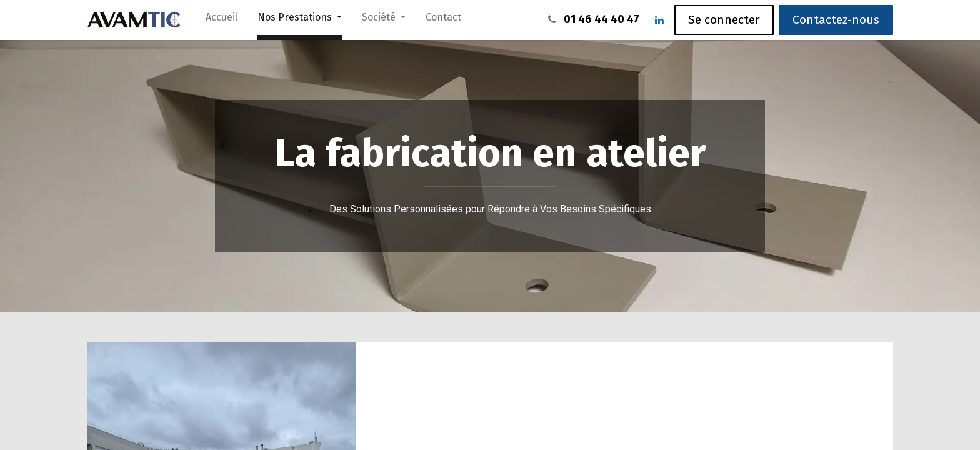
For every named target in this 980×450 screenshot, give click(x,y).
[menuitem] (222, 20)
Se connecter (724, 20)
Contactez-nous (836, 20)
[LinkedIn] (659, 20)
